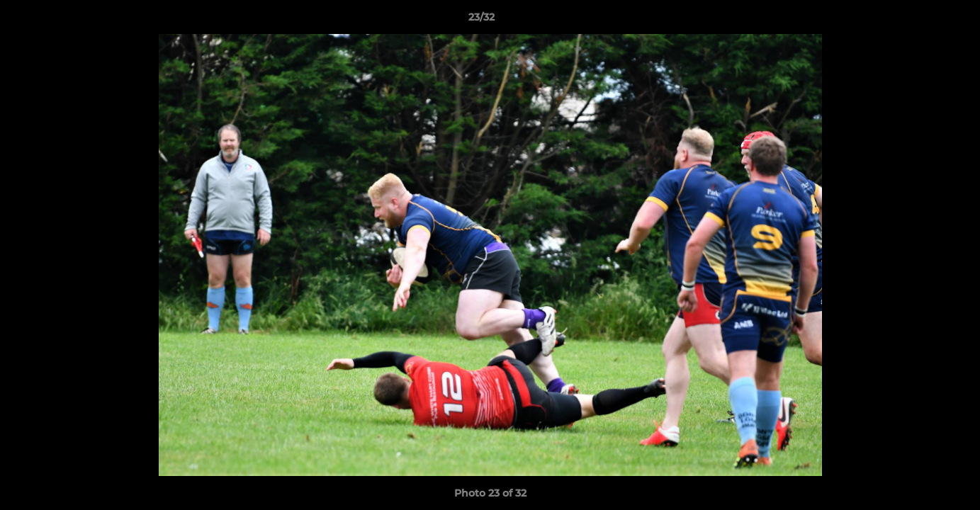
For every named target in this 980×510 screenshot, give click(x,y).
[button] (920, 21)
